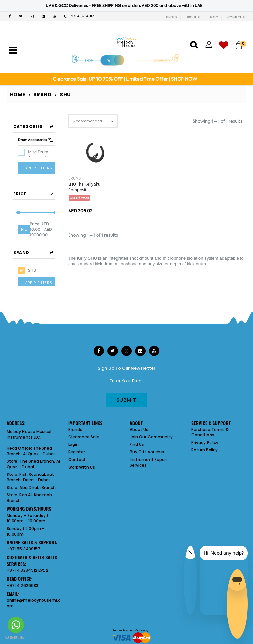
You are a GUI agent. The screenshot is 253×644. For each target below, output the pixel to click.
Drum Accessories (35, 140)
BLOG (214, 17)
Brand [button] (21, 247)
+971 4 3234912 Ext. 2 (28, 568)
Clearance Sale (84, 434)
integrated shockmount (131, 258)
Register (77, 449)
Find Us (137, 442)
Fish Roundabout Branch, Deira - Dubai (30, 475)
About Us (139, 427)
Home (18, 94)
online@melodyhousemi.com (33, 600)
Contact (77, 457)
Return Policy (205, 447)
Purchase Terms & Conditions (210, 429)
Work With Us (82, 464)
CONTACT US (236, 17)
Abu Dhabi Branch (38, 485)
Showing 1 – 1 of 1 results (218, 121)
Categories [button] (28, 126)
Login (73, 442)
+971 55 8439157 (23, 546)
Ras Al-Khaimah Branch (29, 495)
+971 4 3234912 (79, 16)
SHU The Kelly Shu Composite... (84, 187)
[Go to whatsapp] (16, 625)
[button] (241, 42)
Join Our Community (151, 434)
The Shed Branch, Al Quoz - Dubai (31, 448)
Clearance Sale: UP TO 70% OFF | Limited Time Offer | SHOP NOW (125, 79)
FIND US (171, 17)
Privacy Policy (205, 440)
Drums (74, 178)
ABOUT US (193, 17)
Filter (25, 225)
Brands (75, 427)
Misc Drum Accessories (39, 155)
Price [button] (20, 189)
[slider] (18, 209)
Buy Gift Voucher (147, 449)
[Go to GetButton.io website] (16, 637)
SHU (32, 265)
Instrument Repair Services (148, 460)
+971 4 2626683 (22, 583)
